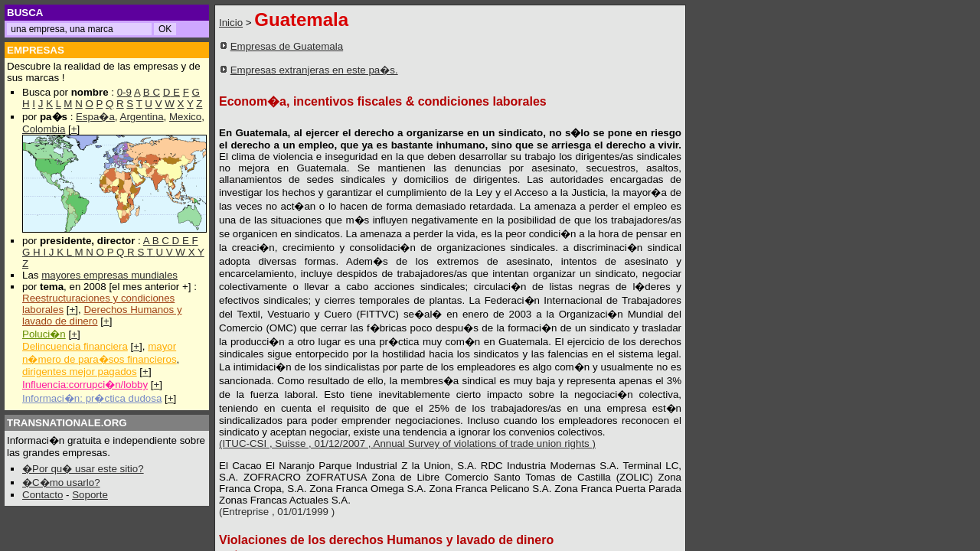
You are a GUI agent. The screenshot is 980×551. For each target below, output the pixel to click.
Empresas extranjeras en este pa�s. (314, 70)
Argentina (142, 117)
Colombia (44, 129)
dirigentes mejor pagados (80, 372)
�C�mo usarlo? (61, 483)
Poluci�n (44, 334)
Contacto (42, 495)
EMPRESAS (36, 50)
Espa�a (95, 117)
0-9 (124, 92)
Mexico (185, 117)
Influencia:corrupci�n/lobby (85, 385)
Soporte (90, 495)
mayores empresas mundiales (109, 275)
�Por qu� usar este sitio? (83, 469)
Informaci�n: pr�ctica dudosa (92, 398)
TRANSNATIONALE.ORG (67, 423)
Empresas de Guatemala (287, 46)
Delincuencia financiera (75, 346)
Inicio (231, 23)
